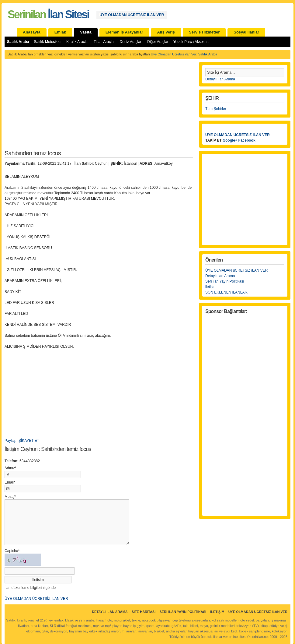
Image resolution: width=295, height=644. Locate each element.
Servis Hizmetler (204, 32)
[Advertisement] (99, 108)
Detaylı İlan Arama (220, 79)
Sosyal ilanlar (246, 32)
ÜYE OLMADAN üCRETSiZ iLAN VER (236, 270)
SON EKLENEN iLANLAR (226, 292)
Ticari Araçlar (104, 42)
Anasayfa (32, 32)
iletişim (211, 287)
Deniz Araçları (131, 42)
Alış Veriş (166, 32)
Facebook (247, 140)
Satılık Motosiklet (48, 42)
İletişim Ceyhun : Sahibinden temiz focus (48, 449)
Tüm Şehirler (216, 109)
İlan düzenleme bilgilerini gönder (31, 588)
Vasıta (86, 32)
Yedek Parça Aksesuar (192, 42)
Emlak (60, 32)
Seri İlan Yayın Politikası (183, 612)
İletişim (217, 612)
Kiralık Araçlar (78, 42)
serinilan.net (260, 637)
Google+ (230, 140)
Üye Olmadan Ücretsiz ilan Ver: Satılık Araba (184, 54)
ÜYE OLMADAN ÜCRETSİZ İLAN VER (132, 15)
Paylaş (10, 441)
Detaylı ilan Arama (220, 276)
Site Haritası (144, 612)
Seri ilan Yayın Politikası (225, 281)
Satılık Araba (18, 42)
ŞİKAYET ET (29, 441)
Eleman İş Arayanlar (124, 32)
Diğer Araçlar (158, 42)
